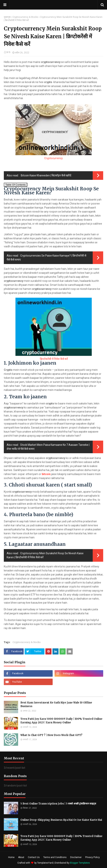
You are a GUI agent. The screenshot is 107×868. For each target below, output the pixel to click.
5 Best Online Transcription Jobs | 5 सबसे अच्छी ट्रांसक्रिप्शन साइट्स (58, 804)
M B (8, 52)
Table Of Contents (16, 185)
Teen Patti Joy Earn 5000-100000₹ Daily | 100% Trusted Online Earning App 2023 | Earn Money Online (61, 721)
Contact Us (34, 857)
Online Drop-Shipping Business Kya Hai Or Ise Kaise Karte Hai (61, 820)
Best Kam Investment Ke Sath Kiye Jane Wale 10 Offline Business (56, 705)
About (21, 857)
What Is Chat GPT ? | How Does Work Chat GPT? (51, 735)
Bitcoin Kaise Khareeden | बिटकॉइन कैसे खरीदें (46, 175)
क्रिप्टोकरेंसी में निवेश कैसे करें (54, 359)
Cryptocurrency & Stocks (25, 17)
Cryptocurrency (53, 158)
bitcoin (46, 474)
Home (11, 857)
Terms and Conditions (55, 857)
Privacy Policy (93, 857)
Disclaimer (76, 857)
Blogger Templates (80, 863)
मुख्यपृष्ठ (7, 17)
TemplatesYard (45, 863)
